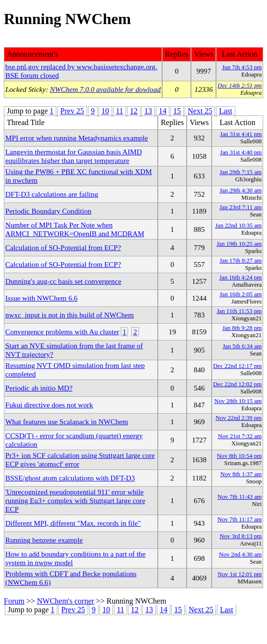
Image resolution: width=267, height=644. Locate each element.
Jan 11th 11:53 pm (239, 311)
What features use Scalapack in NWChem (67, 422)
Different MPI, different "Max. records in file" (73, 523)
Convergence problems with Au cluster (62, 332)
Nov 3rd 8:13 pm (241, 536)
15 (177, 111)
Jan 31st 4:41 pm (241, 134)
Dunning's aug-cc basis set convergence (63, 281)
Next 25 (200, 111)
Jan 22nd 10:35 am (238, 226)
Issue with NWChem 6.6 (41, 298)
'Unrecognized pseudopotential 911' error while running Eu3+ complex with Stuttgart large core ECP (75, 500)
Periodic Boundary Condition (48, 211)
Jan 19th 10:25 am (239, 244)
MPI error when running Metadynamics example (77, 138)
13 (148, 111)
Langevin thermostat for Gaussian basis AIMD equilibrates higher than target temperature (74, 156)
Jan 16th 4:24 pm (241, 278)
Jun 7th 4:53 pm (242, 67)
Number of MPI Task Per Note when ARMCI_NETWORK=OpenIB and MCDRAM (75, 229)
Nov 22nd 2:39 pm (239, 418)
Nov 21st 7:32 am (240, 436)
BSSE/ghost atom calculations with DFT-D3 (70, 478)
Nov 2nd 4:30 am (240, 555)
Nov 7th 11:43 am (240, 497)
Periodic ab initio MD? (39, 388)
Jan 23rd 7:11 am (241, 207)
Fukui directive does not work (49, 405)
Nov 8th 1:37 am (241, 474)
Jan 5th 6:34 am (242, 346)
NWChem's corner (66, 601)
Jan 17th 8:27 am (241, 261)
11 (120, 111)
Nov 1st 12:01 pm (240, 574)
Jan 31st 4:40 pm (241, 152)
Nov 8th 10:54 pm (239, 456)
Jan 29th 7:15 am (241, 172)
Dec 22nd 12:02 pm (237, 384)
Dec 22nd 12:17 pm (237, 366)
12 (134, 111)
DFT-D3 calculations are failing (52, 194)
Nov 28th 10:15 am (238, 401)
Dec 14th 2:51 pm (240, 86)
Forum (14, 601)
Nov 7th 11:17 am (240, 519)
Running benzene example (44, 540)
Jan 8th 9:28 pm (242, 328)
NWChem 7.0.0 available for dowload (105, 89)
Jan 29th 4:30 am (241, 190)
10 (105, 111)
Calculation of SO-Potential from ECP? (63, 247)
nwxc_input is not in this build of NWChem (70, 315)
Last (226, 111)
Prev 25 (72, 111)
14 (163, 111)
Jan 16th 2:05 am (241, 294)
